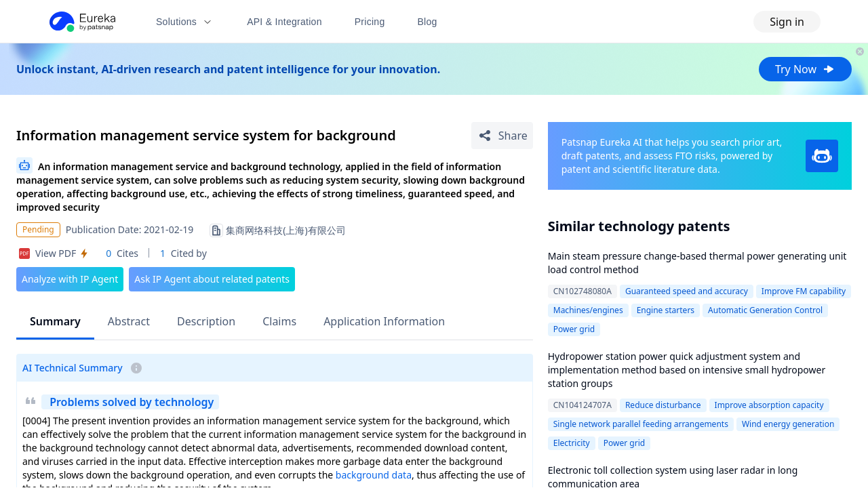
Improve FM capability (804, 291)
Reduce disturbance (663, 405)
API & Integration (284, 22)
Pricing (370, 22)
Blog (428, 22)
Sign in (787, 22)
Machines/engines (588, 310)
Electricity (572, 443)
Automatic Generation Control (765, 310)
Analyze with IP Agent (70, 279)
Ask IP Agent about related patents (212, 279)
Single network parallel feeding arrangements (641, 424)
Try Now (805, 69)
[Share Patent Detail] (502, 136)
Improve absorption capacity (769, 405)
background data (374, 475)
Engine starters (666, 310)
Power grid (574, 329)
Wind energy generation (788, 424)
